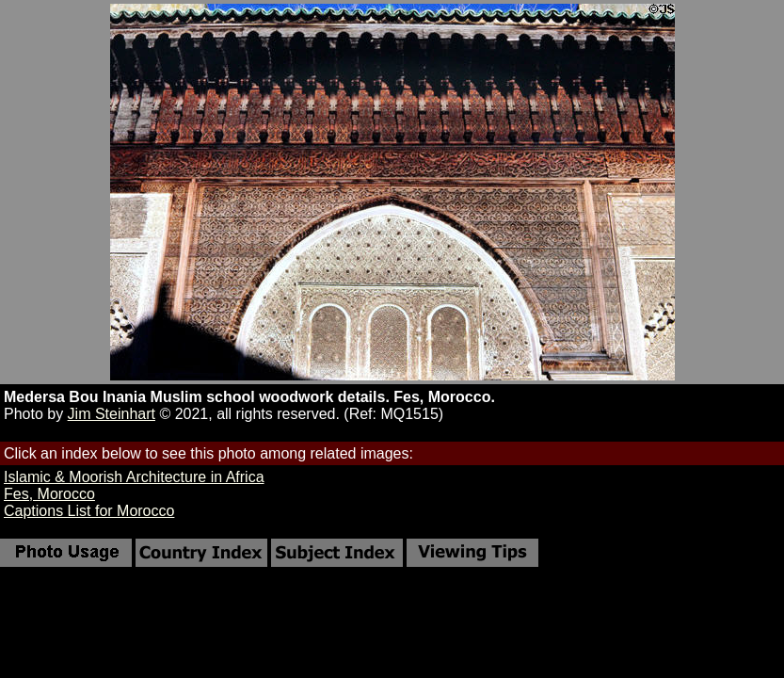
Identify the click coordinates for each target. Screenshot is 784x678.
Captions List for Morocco (89, 511)
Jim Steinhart (112, 414)
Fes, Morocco (49, 494)
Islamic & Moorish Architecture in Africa (134, 477)
